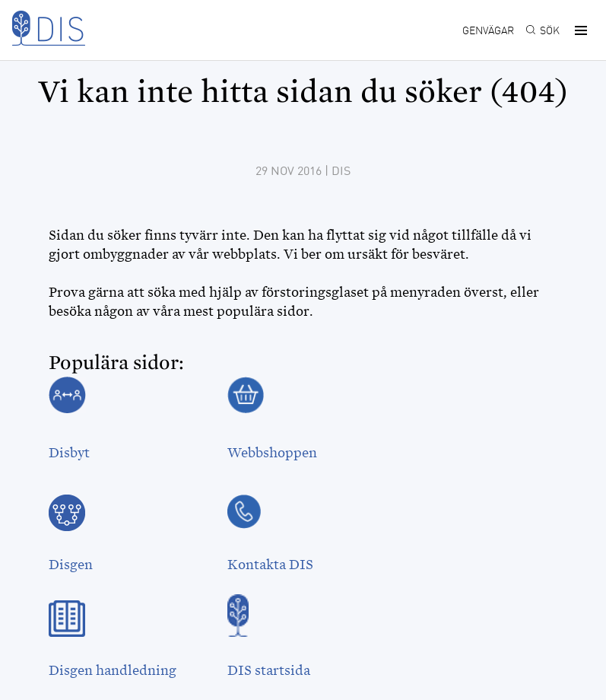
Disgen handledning (113, 670)
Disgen (71, 565)
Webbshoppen (272, 453)
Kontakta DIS (270, 565)
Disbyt (69, 453)
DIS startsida (269, 670)
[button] (579, 30)
